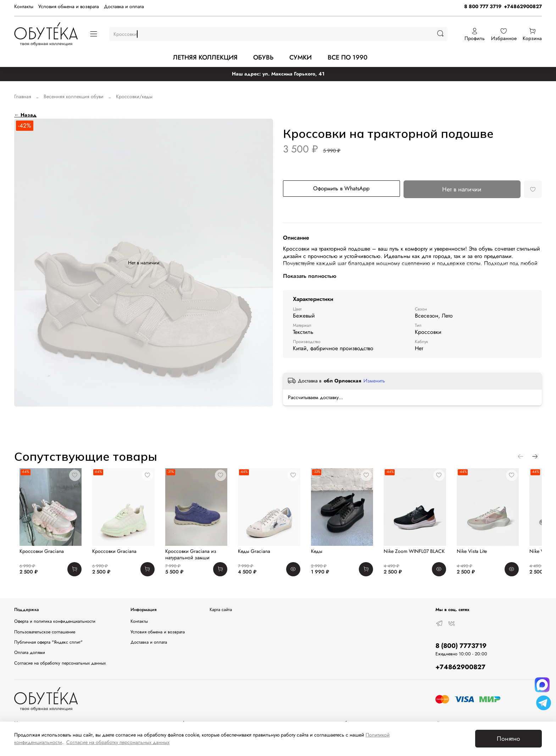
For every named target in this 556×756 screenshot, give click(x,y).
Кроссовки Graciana (36, 556)
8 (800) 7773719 (461, 646)
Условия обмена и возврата (69, 6)
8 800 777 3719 (483, 6)
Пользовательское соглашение (45, 632)
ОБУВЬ (263, 57)
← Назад (25, 115)
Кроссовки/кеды (134, 96)
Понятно (508, 739)
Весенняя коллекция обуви (74, 96)
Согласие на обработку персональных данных (60, 663)
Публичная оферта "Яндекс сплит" (48, 642)
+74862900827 (523, 6)
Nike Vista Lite (491, 556)
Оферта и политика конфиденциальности (55, 621)
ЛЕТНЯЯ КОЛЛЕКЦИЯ (205, 57)
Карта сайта (221, 610)
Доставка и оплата (124, 6)
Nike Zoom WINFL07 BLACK (429, 556)
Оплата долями (30, 653)
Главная (23, 96)
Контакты (24, 6)
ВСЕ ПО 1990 (347, 57)
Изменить (374, 381)
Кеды (327, 556)
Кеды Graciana (261, 556)
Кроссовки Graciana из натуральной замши (194, 560)
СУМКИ (301, 57)
